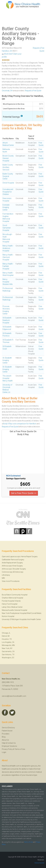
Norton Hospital (8, 616)
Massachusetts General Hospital (14, 610)
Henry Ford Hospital (10, 604)
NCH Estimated (13, 476)
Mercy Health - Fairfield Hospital (8, 266)
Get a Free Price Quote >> (24, 493)
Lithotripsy (6, 575)
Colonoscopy (7, 572)
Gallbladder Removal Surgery (13, 560)
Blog (4, 737)
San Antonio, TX (8, 655)
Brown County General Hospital (8, 158)
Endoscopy (19, 572)
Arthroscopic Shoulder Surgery (14, 569)
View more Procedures (11, 581)
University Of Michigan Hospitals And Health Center (21, 619)
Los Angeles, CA (8, 642)
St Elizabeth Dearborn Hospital (7, 320)
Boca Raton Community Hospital (15, 595)
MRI (3, 578)
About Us (5, 740)
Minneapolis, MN (8, 645)
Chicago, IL (6, 633)
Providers (6, 734)
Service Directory (8, 728)
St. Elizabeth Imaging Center (7, 360)
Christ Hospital (8, 183)
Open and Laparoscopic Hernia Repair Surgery (20, 557)
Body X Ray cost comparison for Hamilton (20, 424)
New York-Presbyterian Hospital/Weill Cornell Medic (22, 613)
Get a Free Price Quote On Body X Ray (23, 433)
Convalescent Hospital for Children (8, 192)
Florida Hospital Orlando (11, 601)
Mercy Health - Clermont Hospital (8, 257)
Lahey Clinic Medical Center (12, 607)
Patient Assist (7, 731)
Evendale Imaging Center (6, 207)
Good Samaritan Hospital (7, 228)
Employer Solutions (9, 746)
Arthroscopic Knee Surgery (12, 566)
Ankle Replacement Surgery (12, 563)
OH (11, 51)
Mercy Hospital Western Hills (8, 282)
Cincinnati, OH (7, 91)
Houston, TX (7, 639)
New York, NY (7, 648)
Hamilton (5, 51)
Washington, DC (8, 658)
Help (4, 743)
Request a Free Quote (33, 91)
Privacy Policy (7, 749)
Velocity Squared (39, 863)
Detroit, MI (6, 636)
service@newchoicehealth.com (14, 696)
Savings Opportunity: (16, 479)
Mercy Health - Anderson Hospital (8, 248)
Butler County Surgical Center (8, 176)
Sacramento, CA (8, 651)
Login (4, 752)
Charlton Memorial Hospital (12, 598)
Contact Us (11, 743)
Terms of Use (20, 749)
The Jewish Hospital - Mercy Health (8, 378)
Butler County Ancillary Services (19, 31)
